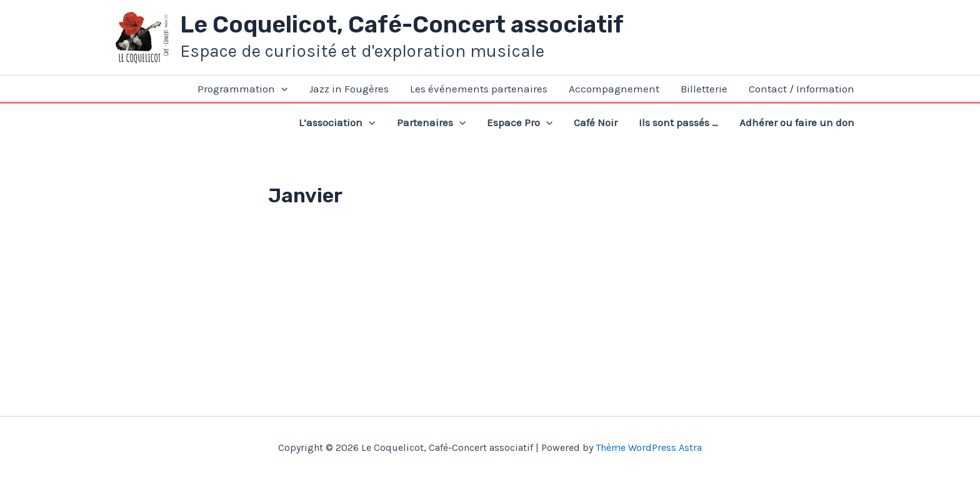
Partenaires (431, 122)
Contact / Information (802, 89)
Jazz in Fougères (349, 89)
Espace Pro (520, 122)
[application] (281, 89)
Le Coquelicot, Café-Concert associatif (402, 24)
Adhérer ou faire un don (797, 122)
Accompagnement (614, 89)
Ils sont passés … (678, 122)
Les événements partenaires (479, 89)
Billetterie (704, 89)
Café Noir (596, 122)
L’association (337, 122)
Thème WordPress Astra (649, 447)
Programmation (242, 89)
